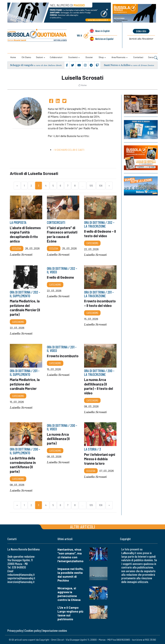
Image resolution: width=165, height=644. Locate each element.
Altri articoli (83, 527)
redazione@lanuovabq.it (21, 575)
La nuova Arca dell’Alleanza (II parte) (58, 439)
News (102, 31)
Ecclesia (17, 248)
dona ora (141, 31)
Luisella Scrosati (21, 255)
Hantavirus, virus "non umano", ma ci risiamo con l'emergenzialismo (70, 555)
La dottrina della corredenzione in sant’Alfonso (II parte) (23, 465)
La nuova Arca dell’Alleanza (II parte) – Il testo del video (99, 386)
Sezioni (39, 57)
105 (91, 185)
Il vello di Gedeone (61, 277)
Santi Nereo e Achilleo (117, 65)
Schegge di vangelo (22, 65)
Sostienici (73, 57)
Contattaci (138, 57)
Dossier (89, 57)
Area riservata (118, 57)
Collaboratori (56, 57)
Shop (101, 57)
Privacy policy (15, 631)
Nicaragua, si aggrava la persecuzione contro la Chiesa (69, 594)
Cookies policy (33, 631)
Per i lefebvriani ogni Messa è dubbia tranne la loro (100, 459)
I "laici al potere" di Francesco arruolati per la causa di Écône (62, 234)
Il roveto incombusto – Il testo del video (96, 305)
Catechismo (92, 243)
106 (101, 185)
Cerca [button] (153, 58)
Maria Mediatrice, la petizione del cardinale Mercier (25, 384)
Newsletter (141, 39)
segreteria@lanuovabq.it (21, 578)
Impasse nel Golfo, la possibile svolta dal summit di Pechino (70, 575)
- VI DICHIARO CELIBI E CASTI (69, 150)
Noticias (104, 39)
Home (13, 57)
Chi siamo (26, 57)
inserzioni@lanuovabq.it (21, 582)
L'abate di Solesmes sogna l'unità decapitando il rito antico (26, 234)
